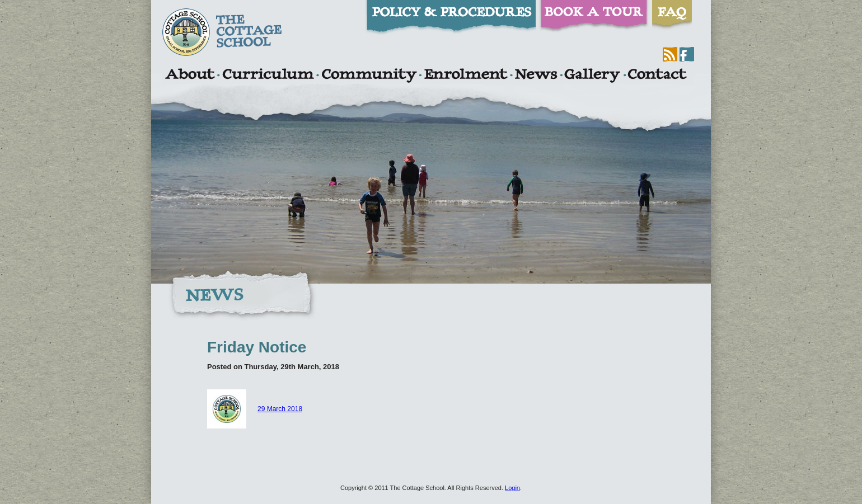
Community (369, 76)
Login (512, 488)
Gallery (592, 76)
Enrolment (465, 76)
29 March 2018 (255, 409)
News (536, 76)
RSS (670, 54)
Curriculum (268, 76)
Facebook (687, 54)
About (189, 76)
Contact (657, 76)
